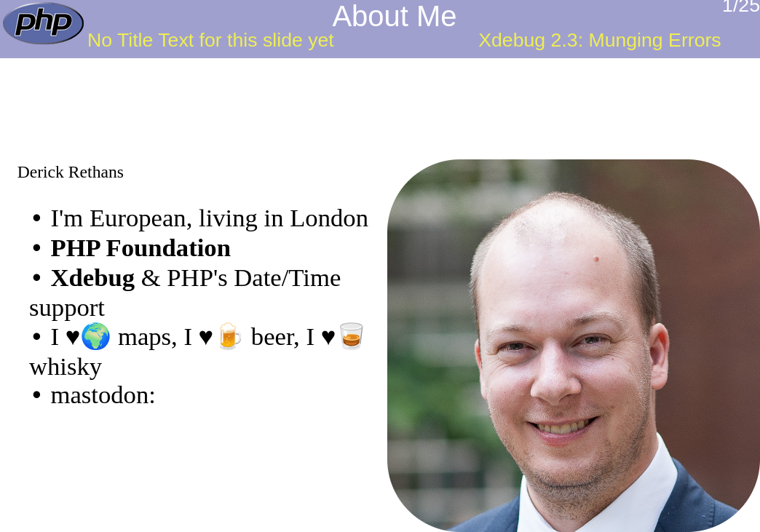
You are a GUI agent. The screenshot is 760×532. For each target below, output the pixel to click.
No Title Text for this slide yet (211, 40)
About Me (394, 16)
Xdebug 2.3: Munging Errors (599, 40)
